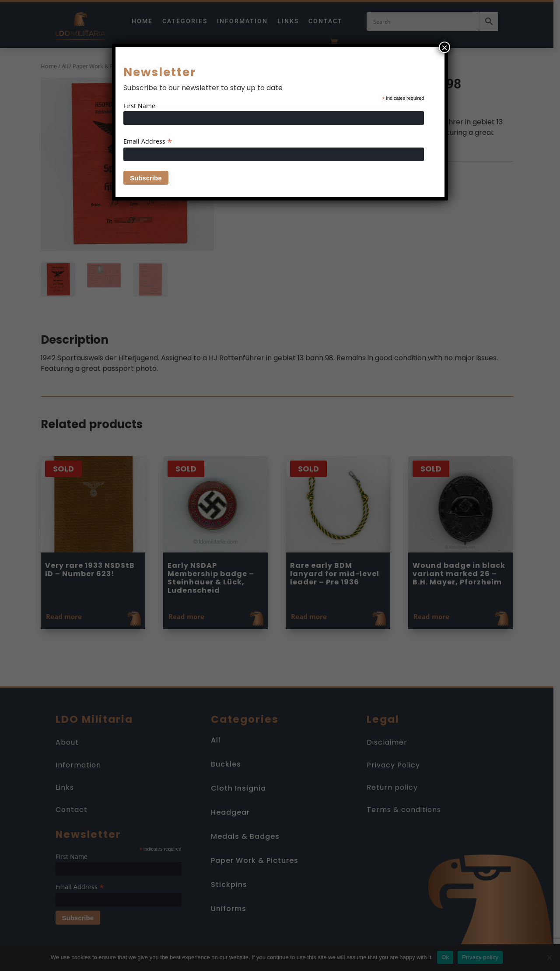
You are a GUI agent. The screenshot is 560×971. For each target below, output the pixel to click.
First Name (139, 106)
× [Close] (444, 47)
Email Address (148, 141)
